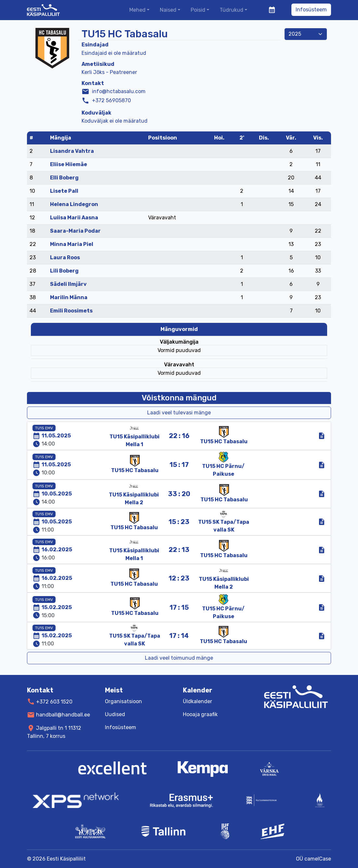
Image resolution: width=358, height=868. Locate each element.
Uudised (115, 714)
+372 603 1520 (54, 701)
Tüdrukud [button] (231, 10)
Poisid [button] (198, 10)
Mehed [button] (137, 10)
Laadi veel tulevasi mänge (179, 413)
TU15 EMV (44, 428)
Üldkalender (198, 701)
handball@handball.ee (63, 715)
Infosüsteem (311, 10)
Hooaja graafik (200, 714)
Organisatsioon (123, 701)
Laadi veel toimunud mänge (179, 658)
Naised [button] (168, 10)
